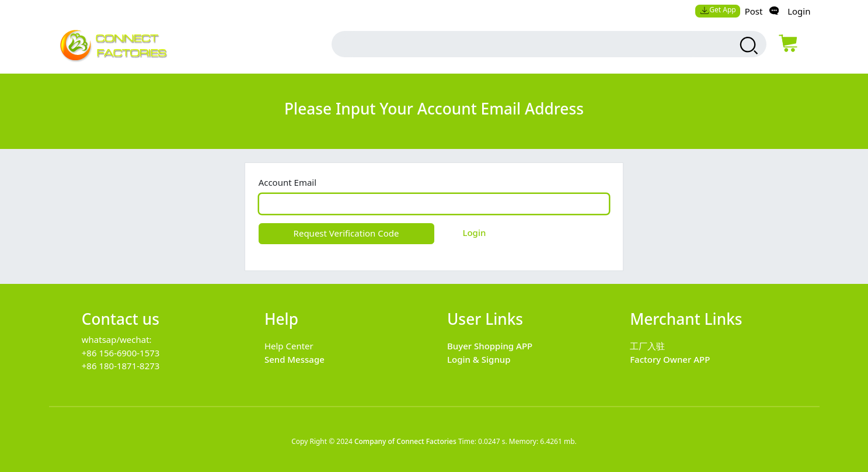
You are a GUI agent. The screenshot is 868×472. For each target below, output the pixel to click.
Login (799, 11)
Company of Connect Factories (405, 441)
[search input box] (522, 44)
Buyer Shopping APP (490, 346)
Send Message (294, 359)
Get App (718, 10)
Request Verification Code (346, 233)
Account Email (287, 182)
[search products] (747, 46)
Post (754, 11)
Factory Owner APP (670, 359)
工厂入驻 (647, 346)
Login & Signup (479, 359)
